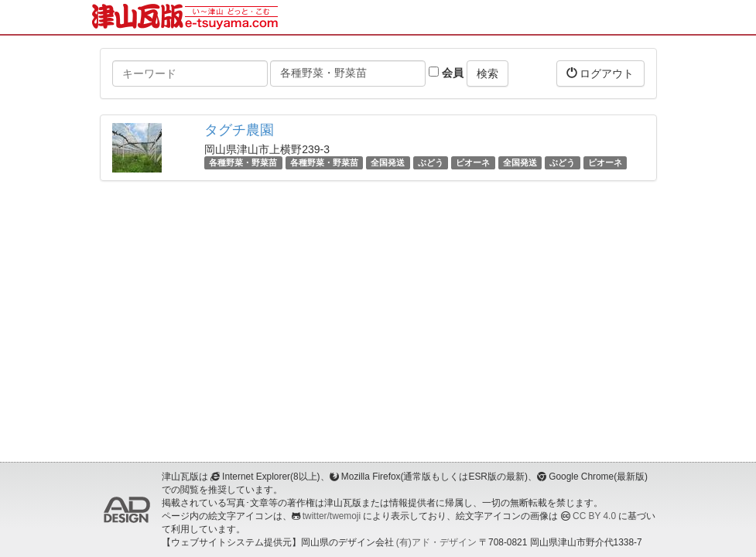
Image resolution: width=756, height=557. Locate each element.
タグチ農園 (239, 130)
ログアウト (600, 73)
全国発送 (388, 162)
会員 (446, 73)
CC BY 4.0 (594, 516)
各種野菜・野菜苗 (243, 162)
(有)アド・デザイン (436, 542)
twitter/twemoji (332, 516)
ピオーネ (473, 162)
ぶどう (431, 162)
